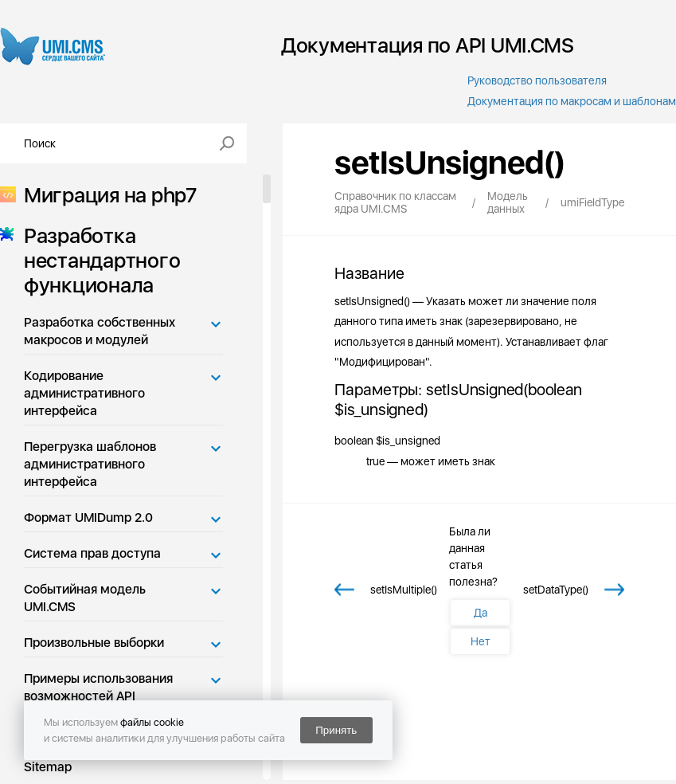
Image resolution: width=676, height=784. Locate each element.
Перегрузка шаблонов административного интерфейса (90, 464)
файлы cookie (152, 722)
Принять (336, 730)
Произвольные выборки (94, 643)
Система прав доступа (92, 553)
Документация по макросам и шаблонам (572, 101)
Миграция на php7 (106, 195)
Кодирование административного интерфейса (84, 393)
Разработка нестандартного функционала (97, 260)
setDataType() (556, 590)
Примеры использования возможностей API (98, 687)
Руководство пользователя (537, 80)
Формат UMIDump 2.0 (88, 517)
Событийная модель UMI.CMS (85, 598)
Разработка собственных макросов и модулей (100, 331)
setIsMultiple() (404, 590)
